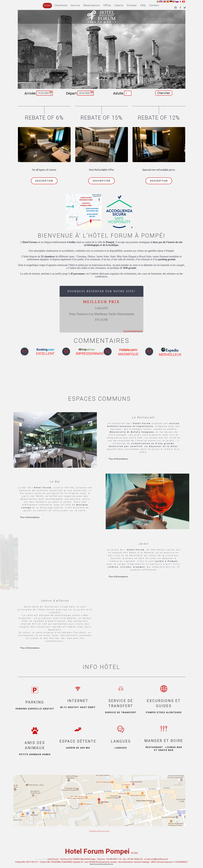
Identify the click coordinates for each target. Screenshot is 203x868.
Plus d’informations (118, 459)
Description (44, 181)
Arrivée (30, 93)
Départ (71, 93)
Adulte (118, 93)
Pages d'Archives (99, 829)
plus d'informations (133, 329)
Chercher (164, 93)
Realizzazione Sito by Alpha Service (101, 864)
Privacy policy (41, 859)
